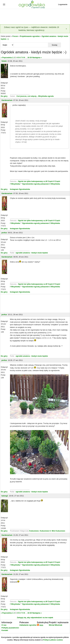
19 (28, 57)
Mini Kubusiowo (58, 531)
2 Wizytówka (55, 184)
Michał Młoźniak (55, 625)
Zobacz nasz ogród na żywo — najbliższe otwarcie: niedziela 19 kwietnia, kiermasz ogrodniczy (31, 29)
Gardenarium (7, 100)
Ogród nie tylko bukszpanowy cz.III (33, 181)
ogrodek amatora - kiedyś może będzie (32, 253)
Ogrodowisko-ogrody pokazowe (35, 184)
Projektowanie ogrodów (30, 36)
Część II (51, 181)
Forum (15, 36)
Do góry (4, 96)
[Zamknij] (66, 29)
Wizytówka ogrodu (46, 96)
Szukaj (54, 45)
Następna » (37, 57)
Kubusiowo (34, 531)
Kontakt (5, 630)
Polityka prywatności (10, 628)
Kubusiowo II (45, 531)
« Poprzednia (6, 57)
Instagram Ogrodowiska (20, 189)
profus (4, 233)
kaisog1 (5, 496)
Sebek (4, 61)
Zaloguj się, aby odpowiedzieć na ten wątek (35, 618)
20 (31, 57)
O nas (4, 625)
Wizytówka (16, 184)
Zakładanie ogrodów (28, 625)
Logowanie (63, 4)
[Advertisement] (35, 17)
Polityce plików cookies (53, 640)
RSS (40, 625)
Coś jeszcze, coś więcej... (27, 96)
